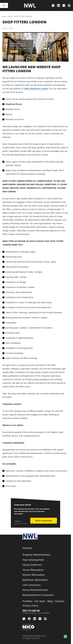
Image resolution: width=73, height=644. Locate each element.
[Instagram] (64, 5)
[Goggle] (69, 5)
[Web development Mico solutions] (28, 627)
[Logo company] (30, 6)
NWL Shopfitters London (36, 89)
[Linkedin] (58, 5)
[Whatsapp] (53, 5)
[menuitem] (53, 5)
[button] (65, 636)
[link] (4, 16)
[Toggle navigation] (4, 5)
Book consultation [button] (44, 521)
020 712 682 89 (31, 611)
